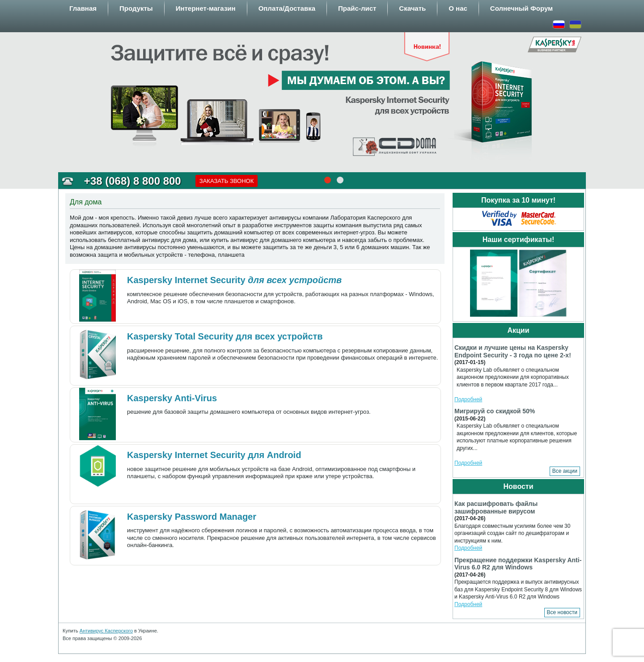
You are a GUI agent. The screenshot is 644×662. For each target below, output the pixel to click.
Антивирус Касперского (106, 631)
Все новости (562, 612)
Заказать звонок (227, 181)
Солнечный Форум (521, 8)
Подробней (468, 399)
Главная (83, 8)
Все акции (565, 471)
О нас (458, 8)
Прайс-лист (357, 8)
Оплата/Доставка (287, 8)
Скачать (412, 8)
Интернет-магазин (206, 8)
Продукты (136, 8)
